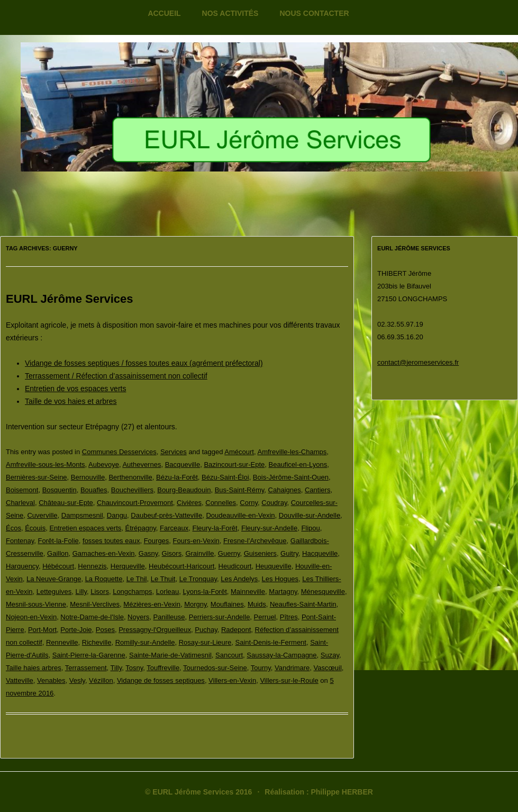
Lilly (81, 592)
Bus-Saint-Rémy (240, 490)
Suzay (330, 655)
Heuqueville (274, 566)
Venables (51, 680)
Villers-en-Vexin (232, 680)
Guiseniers (260, 553)
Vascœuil (328, 668)
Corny (249, 503)
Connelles (221, 503)
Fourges (157, 541)
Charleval (20, 503)
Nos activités (230, 13)
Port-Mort (42, 630)
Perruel (265, 617)
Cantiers (317, 490)
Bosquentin (60, 490)
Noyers (138, 617)
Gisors (172, 553)
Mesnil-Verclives (95, 604)
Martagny (283, 592)
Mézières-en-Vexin (152, 604)
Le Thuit (163, 579)
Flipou (310, 528)
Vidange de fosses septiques (161, 680)
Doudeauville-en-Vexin (240, 515)
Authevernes (142, 464)
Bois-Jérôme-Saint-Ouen (291, 477)
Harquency (22, 566)
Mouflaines (227, 604)
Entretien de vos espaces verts (75, 389)
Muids (257, 604)
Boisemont (22, 490)
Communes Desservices (119, 452)
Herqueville (128, 566)
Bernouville (88, 477)
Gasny (148, 553)
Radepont (236, 630)
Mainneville (248, 592)
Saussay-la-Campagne (281, 655)
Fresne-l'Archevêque (255, 541)
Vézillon (101, 680)
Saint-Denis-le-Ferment (271, 642)
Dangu (117, 515)
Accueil (164, 13)
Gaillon (58, 553)
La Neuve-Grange (54, 579)
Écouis (35, 528)
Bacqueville (183, 464)
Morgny (195, 604)
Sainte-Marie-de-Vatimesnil (170, 655)
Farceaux (174, 528)
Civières (189, 503)
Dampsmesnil (82, 515)
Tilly (116, 668)
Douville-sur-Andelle (310, 515)
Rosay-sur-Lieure (205, 642)
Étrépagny (141, 528)
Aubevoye (104, 464)
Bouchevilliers (132, 490)
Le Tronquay (198, 579)
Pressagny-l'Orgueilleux (155, 630)
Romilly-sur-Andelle (145, 642)
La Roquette (104, 579)
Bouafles (94, 490)
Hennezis (92, 566)
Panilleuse (169, 617)
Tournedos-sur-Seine (215, 668)
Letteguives (54, 592)
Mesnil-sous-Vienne (36, 604)
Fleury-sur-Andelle (269, 528)
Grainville (199, 553)
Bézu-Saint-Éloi (225, 477)
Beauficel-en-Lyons (298, 464)
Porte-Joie (76, 630)
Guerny (229, 553)
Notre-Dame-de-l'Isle (92, 617)
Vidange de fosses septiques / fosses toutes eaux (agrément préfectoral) (144, 363)
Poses (105, 630)
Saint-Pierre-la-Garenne (89, 655)
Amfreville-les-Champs (292, 452)
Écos (13, 528)
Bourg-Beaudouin (184, 490)
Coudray (274, 503)
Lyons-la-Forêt (205, 592)
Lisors (100, 592)
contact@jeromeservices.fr (418, 362)
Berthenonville (130, 477)
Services (174, 452)
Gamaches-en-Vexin (104, 553)
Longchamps (132, 592)
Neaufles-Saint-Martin (303, 604)
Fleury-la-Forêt (215, 528)
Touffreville (163, 668)
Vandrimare (292, 668)
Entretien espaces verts (85, 528)
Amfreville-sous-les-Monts (46, 464)
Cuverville (42, 515)
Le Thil (137, 579)
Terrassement (86, 668)
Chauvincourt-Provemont (135, 503)
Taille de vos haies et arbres (71, 401)
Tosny (134, 668)
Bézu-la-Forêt (177, 477)
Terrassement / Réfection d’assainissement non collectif (116, 376)
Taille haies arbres (34, 668)
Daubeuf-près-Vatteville (166, 515)
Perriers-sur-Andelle (220, 617)
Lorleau (167, 592)
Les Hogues (280, 579)
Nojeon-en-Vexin (31, 617)
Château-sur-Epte (66, 503)
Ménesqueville (323, 592)
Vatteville (20, 680)
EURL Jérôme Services (70, 299)
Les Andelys (239, 579)
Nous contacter (314, 13)
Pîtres (289, 617)
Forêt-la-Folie (58, 541)
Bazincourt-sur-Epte (234, 464)
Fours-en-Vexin (196, 541)
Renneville (62, 642)
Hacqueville (320, 553)
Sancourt (229, 655)
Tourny (261, 668)
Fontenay (20, 541)
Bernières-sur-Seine (37, 477)
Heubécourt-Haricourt (181, 566)
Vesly (77, 680)
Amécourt (239, 452)
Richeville (97, 642)
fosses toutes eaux (111, 541)
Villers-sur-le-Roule (289, 680)
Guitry (289, 553)
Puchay (206, 630)
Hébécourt (58, 566)
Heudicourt (235, 566)
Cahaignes (285, 490)
